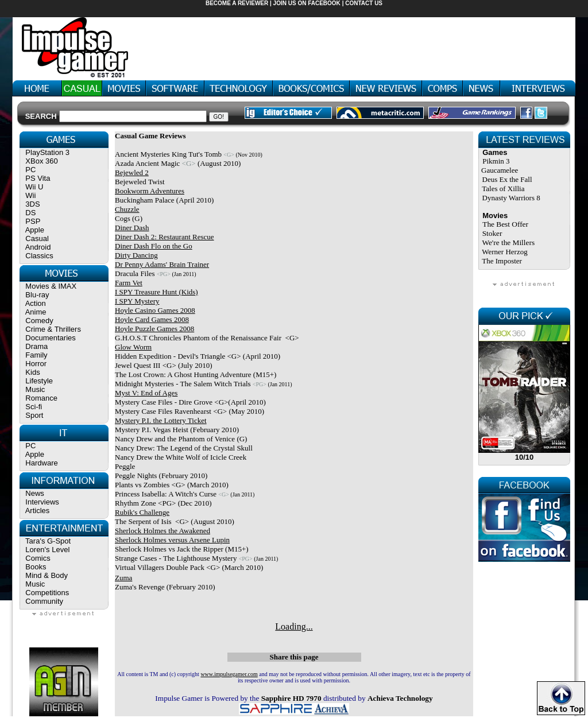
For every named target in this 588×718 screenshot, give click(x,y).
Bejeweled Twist (140, 182)
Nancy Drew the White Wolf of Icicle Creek (181, 457)
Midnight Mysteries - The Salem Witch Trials (183, 384)
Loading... (294, 626)
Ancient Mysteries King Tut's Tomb (168, 154)
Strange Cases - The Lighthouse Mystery (176, 558)
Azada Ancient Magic (147, 163)
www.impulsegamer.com (229, 674)
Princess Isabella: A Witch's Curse (166, 494)
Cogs (123, 218)
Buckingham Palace (145, 200)
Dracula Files (135, 273)
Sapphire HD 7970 (291, 698)
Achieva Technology (400, 698)
